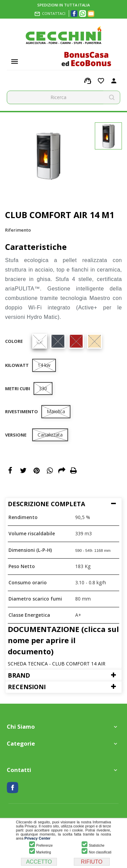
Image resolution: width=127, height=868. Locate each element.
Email (62, 471)
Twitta (23, 471)
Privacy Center (37, 838)
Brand (19, 675)
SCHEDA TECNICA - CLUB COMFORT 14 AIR (57, 664)
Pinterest (37, 471)
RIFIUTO (92, 862)
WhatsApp (50, 471)
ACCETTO (39, 862)
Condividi (10, 471)
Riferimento (18, 230)
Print (73, 471)
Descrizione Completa (46, 504)
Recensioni (27, 687)
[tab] (63, 504)
